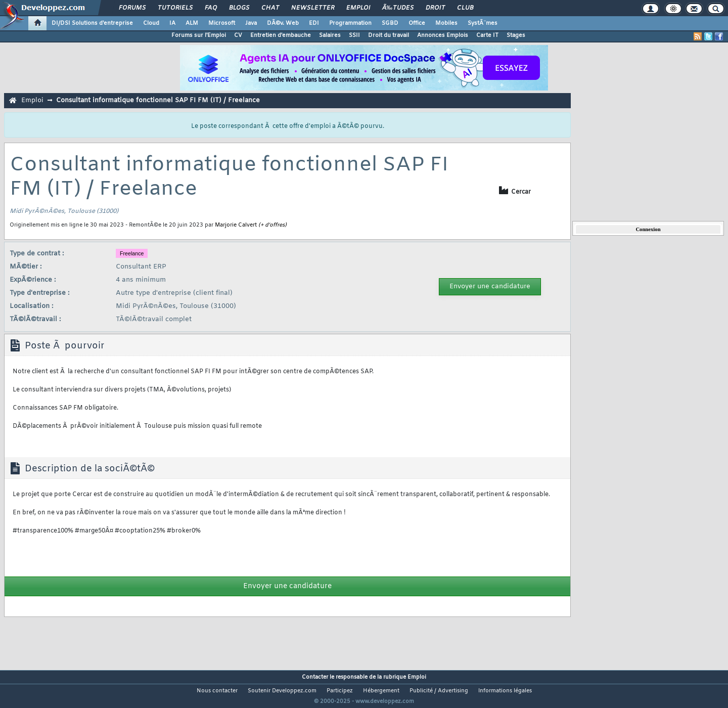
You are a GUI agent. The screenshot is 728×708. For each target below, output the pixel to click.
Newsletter (313, 8)
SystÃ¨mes (483, 23)
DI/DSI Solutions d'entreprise (92, 23)
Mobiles (446, 23)
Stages (516, 35)
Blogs (239, 8)
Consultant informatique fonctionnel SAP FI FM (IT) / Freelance (158, 100)
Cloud (151, 23)
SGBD (390, 23)
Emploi (358, 8)
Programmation (350, 23)
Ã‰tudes (398, 8)
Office (417, 23)
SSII (354, 35)
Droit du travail (389, 35)
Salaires (330, 35)
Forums (132, 8)
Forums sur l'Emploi (199, 35)
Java (251, 23)
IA (172, 23)
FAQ (211, 8)
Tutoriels (175, 8)
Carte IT (487, 35)
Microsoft (222, 23)
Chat (270, 8)
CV (238, 35)
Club (465, 8)
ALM (192, 23)
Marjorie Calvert (236, 225)
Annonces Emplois (443, 35)
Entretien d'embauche (281, 35)
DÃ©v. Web (283, 23)
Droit (435, 8)
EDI (314, 23)
